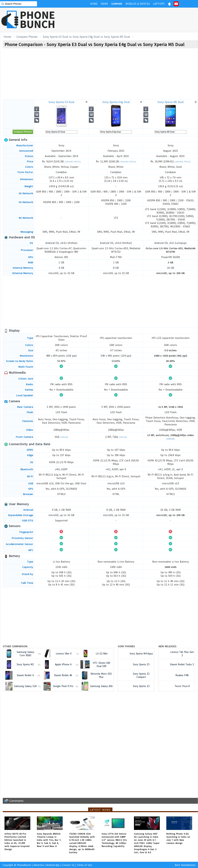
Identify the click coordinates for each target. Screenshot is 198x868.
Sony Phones (126, 646)
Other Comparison (15, 646)
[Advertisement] (135, 20)
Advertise (39, 865)
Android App (53, 865)
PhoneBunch (24, 865)
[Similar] (64, 437)
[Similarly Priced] (73, 162)
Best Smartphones (185, 865)
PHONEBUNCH (38, 19)
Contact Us (68, 865)
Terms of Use (85, 865)
